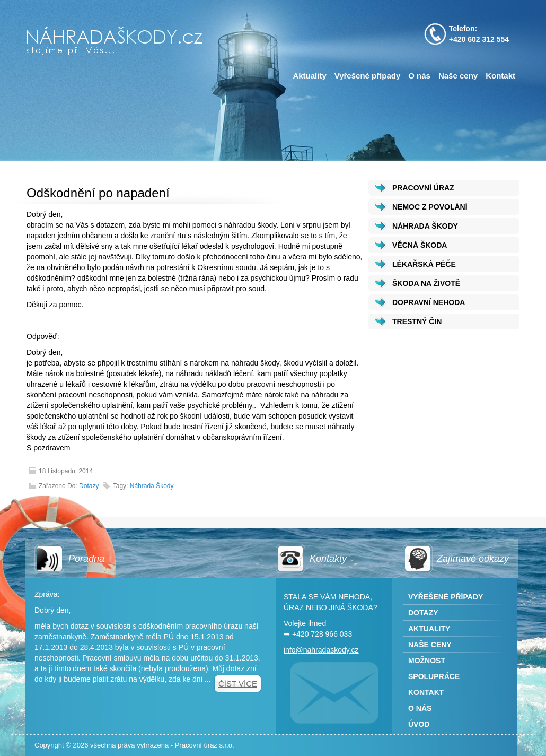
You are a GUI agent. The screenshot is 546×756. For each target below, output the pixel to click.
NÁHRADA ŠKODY (425, 226)
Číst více (238, 684)
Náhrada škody (152, 486)
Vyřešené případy (368, 76)
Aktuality (309, 76)
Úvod (419, 724)
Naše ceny (458, 76)
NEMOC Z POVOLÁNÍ (430, 207)
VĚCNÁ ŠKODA (420, 245)
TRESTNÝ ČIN (417, 321)
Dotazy (89, 486)
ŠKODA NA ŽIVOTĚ (426, 283)
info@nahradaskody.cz (321, 650)
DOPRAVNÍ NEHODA (429, 302)
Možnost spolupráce (434, 668)
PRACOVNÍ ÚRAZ (423, 188)
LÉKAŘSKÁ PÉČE (424, 264)
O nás (419, 76)
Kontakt (500, 76)
